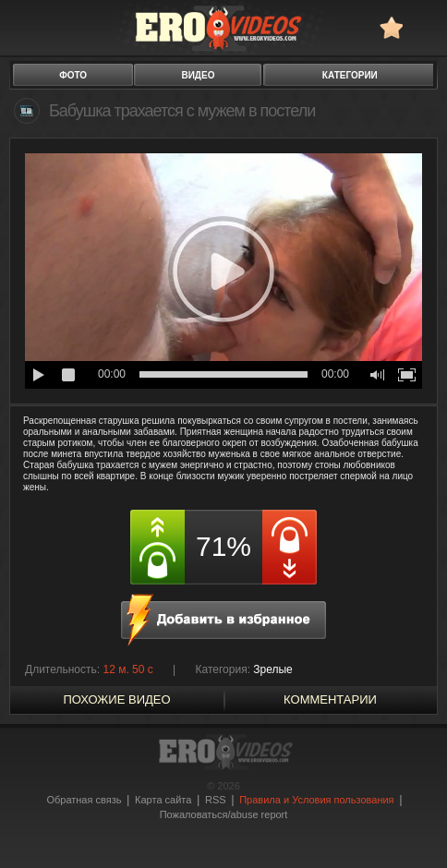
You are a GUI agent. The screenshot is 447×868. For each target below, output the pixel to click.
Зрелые (273, 669)
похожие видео (116, 699)
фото (73, 75)
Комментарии (330, 699)
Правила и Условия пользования (316, 800)
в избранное (391, 27)
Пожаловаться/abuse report (224, 814)
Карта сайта (163, 800)
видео (198, 75)
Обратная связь (84, 800)
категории (350, 75)
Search (424, 27)
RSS (216, 800)
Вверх (412, 819)
